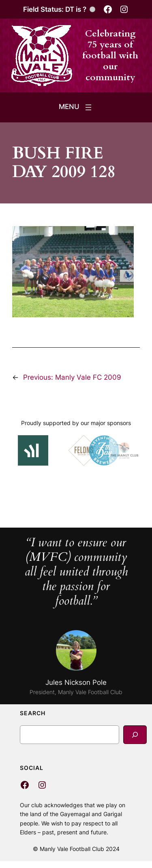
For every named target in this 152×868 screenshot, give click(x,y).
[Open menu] (76, 107)
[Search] (135, 734)
